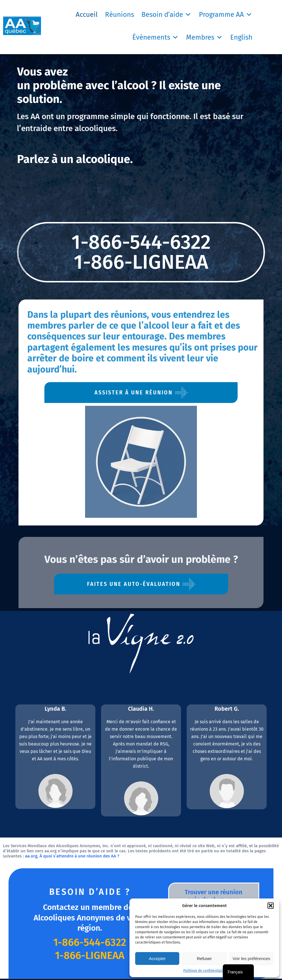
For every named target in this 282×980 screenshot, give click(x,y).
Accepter (157, 958)
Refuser (204, 958)
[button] (271, 906)
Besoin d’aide (166, 15)
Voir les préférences (251, 958)
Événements (156, 37)
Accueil (87, 15)
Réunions (120, 15)
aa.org (31, 856)
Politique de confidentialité (204, 971)
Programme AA (226, 15)
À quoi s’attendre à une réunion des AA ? (79, 856)
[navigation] (238, 972)
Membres (204, 37)
